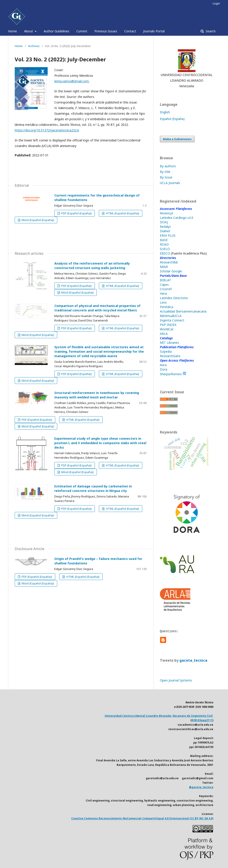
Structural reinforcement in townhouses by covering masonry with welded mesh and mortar (97, 395)
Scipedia (166, 351)
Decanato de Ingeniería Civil (193, 716)
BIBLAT (165, 280)
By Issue (166, 177)
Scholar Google (171, 271)
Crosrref (166, 289)
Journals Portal (154, 31)
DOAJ (164, 222)
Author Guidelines (56, 31)
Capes (164, 285)
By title (165, 172)
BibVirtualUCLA (171, 316)
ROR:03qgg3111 (202, 720)
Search (210, 31)
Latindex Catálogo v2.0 (177, 218)
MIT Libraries (169, 343)
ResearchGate (170, 356)
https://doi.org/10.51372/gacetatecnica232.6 (47, 130)
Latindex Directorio (174, 298)
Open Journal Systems (176, 680)
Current (82, 31)
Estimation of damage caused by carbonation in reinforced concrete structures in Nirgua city (93, 488)
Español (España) (172, 119)
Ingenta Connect (172, 320)
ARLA (164, 334)
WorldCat (167, 329)
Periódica (167, 307)
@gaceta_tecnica (201, 787)
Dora (164, 369)
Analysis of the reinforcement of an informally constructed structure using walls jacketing (92, 266)
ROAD (164, 244)
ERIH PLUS (168, 235)
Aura (163, 365)
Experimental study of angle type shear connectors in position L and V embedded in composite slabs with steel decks (100, 443)
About (29, 31)
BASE (164, 240)
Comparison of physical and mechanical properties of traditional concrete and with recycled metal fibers (97, 308)
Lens (163, 302)
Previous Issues (106, 31)
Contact (130, 31)
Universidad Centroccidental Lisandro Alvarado (138, 716)
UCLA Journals (170, 183)
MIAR (164, 267)
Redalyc (165, 227)
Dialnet (165, 231)
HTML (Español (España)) (122, 213)
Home (12, 31)
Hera (163, 293)
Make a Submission (177, 139)
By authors (168, 166)
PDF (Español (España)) (76, 213)
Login (216, 3)
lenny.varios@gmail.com (72, 81)
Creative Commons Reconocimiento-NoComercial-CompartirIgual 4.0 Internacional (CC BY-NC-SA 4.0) (142, 818)
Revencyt (167, 213)
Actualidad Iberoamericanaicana (183, 311)
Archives (34, 46)
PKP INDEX (168, 325)
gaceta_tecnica (193, 660)
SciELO (165, 249)
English (165, 112)
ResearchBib (169, 262)
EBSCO (165, 253)
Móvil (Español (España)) (38, 220)
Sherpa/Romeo (173, 374)
